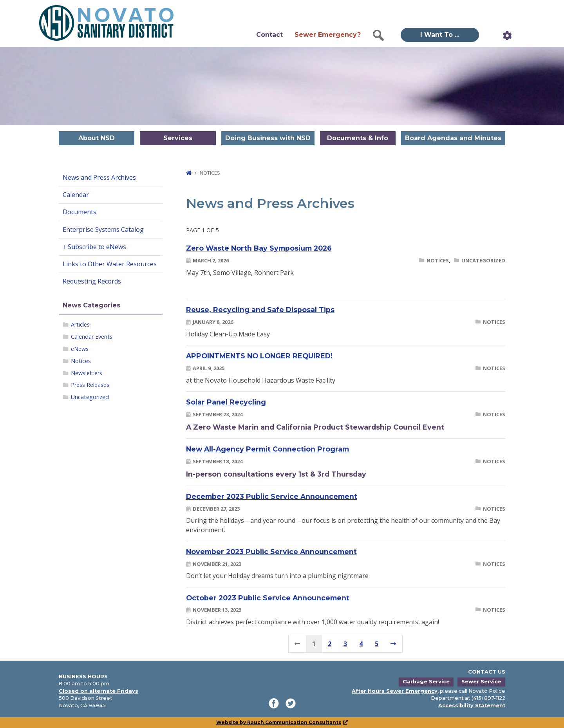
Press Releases (90, 385)
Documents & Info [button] (358, 138)
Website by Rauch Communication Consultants (282, 722)
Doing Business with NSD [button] (268, 138)
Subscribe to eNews (97, 247)
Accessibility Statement (472, 705)
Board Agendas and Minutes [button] (453, 138)
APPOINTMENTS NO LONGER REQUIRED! (259, 356)
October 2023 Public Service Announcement (268, 598)
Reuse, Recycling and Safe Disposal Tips (260, 310)
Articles (80, 324)
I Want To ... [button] (440, 35)
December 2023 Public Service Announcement (272, 496)
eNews (80, 349)
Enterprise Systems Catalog (103, 229)
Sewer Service (481, 682)
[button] (378, 35)
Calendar (76, 195)
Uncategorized (90, 397)
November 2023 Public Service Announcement (271, 552)
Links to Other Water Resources (110, 264)
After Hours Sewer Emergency (395, 691)
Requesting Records (92, 281)
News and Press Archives (99, 177)
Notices (81, 361)
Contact (269, 35)
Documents (80, 212)
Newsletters (87, 373)
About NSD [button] (97, 138)
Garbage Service (426, 682)
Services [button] (178, 138)
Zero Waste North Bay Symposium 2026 (259, 248)
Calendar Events (92, 337)
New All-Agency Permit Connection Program (268, 449)
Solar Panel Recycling (226, 402)
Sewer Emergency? (328, 35)
